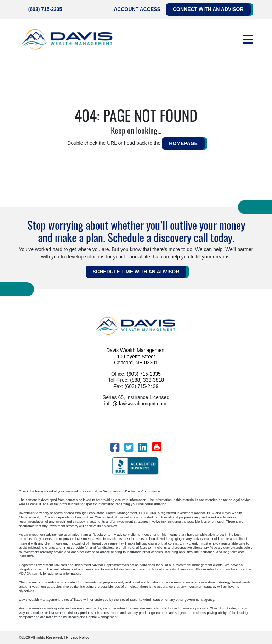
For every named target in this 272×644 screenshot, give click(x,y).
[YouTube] (157, 446)
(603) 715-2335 (45, 9)
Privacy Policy (77, 637)
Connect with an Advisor (208, 9)
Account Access (137, 9)
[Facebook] (115, 447)
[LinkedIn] (143, 447)
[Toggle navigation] (248, 40)
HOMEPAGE (183, 143)
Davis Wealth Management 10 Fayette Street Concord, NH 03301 (136, 356)
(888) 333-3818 (147, 380)
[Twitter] (129, 447)
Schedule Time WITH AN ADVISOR (136, 272)
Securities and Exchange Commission (131, 491)
